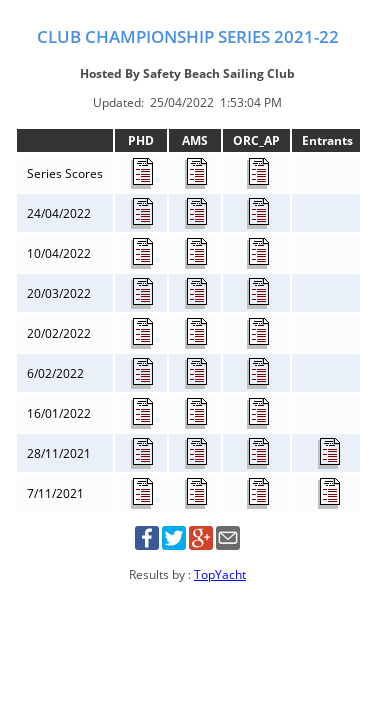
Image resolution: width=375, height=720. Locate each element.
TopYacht (220, 574)
